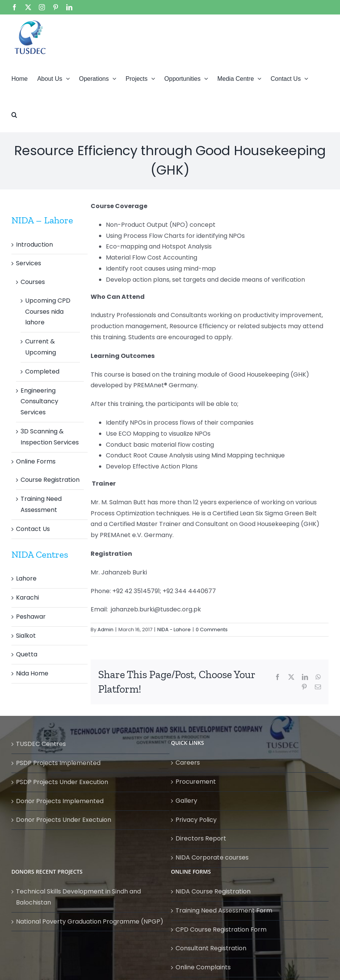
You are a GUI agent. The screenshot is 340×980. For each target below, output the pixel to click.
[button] (14, 114)
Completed (42, 371)
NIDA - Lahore (174, 630)
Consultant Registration (211, 948)
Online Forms (36, 461)
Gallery (186, 801)
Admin (105, 630)
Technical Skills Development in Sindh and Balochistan (78, 897)
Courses (33, 282)
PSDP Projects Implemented (58, 763)
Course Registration (50, 480)
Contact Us (33, 529)
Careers (188, 763)
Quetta (27, 654)
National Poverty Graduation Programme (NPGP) (90, 921)
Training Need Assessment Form (224, 910)
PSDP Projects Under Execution (62, 782)
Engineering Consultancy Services (39, 402)
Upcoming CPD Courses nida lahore (48, 312)
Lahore (26, 578)
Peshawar (31, 617)
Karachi (27, 597)
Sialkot (26, 636)
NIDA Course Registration (213, 891)
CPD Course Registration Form (221, 929)
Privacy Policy (196, 820)
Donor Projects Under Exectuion (64, 820)
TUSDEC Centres (41, 744)
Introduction (34, 245)
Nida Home (32, 673)
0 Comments (212, 630)
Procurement (196, 782)
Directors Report (201, 838)
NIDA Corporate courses (212, 857)
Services (29, 263)
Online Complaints (203, 967)
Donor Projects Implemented (60, 801)
